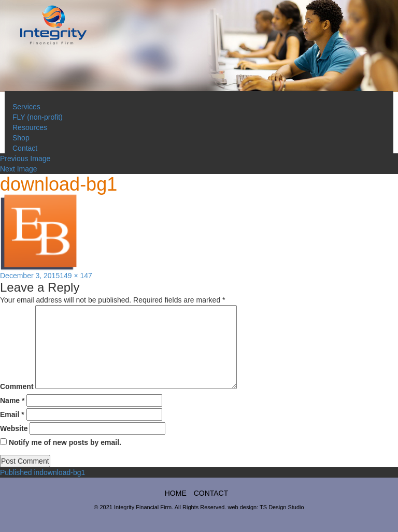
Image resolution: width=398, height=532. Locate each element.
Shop (21, 138)
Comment (17, 386)
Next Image (19, 169)
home (176, 493)
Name (12, 400)
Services (26, 107)
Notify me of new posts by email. (65, 442)
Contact (25, 148)
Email (12, 414)
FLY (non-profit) (38, 117)
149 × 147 (76, 276)
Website (14, 428)
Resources (30, 127)
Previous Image (25, 159)
